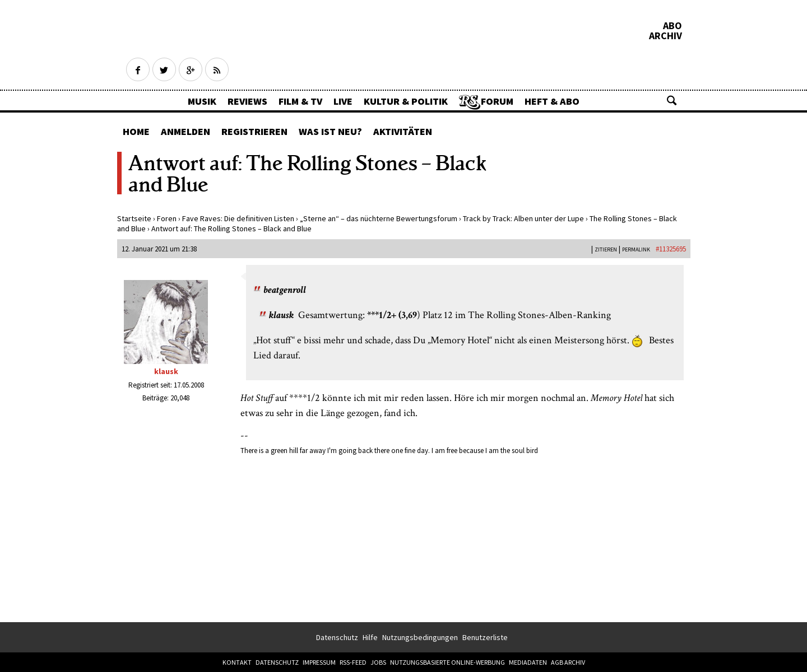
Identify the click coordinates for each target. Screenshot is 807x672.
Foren (167, 218)
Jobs (378, 662)
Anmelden (185, 131)
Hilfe (370, 637)
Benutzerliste (485, 637)
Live (343, 101)
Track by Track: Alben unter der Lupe (523, 218)
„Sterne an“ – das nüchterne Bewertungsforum (379, 218)
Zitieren (606, 249)
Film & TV (300, 101)
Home (136, 131)
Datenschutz (337, 637)
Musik (202, 101)
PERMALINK (636, 249)
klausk (166, 371)
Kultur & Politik (406, 101)
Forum (497, 101)
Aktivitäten (403, 131)
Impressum (319, 662)
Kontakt (237, 662)
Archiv (665, 36)
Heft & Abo (552, 101)
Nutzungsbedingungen (420, 637)
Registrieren (254, 131)
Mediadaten (528, 662)
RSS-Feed (353, 662)
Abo (672, 26)
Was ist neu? (330, 131)
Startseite (134, 218)
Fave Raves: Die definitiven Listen (238, 218)
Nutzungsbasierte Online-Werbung (447, 662)
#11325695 (671, 249)
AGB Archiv (568, 662)
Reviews (247, 101)
